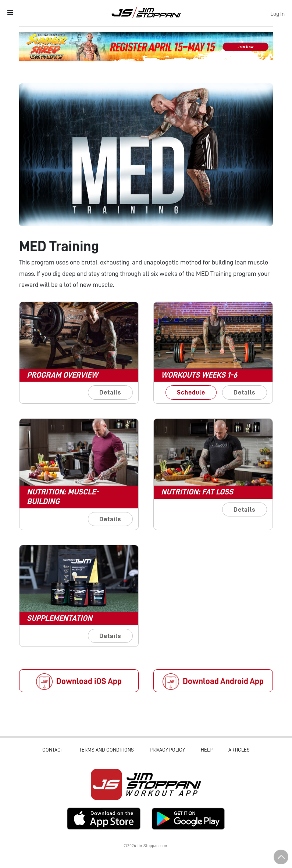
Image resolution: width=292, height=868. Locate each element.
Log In (277, 14)
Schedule (191, 392)
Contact (53, 750)
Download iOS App (79, 682)
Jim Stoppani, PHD (146, 12)
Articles (239, 750)
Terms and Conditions (106, 750)
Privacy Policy (167, 750)
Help (207, 750)
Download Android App (213, 682)
